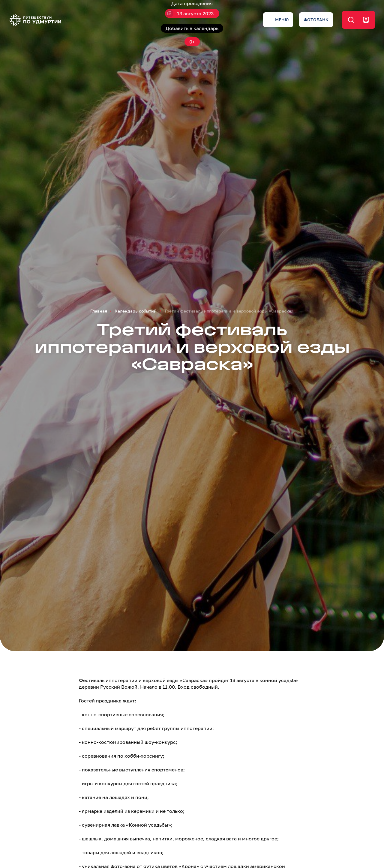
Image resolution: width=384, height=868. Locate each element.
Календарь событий (136, 311)
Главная (99, 311)
